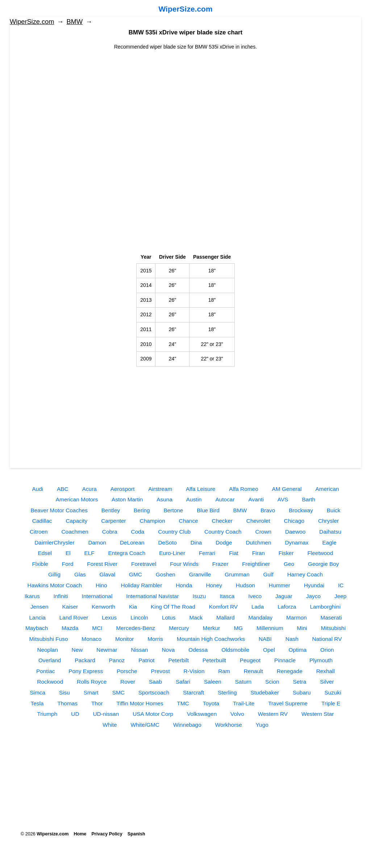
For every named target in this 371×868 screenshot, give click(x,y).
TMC (183, 703)
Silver (327, 682)
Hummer (280, 585)
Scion (272, 682)
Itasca (227, 596)
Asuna (164, 499)
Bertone (173, 510)
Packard (85, 660)
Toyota (211, 703)
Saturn (243, 682)
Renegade (290, 671)
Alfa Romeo (243, 489)
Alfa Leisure (201, 489)
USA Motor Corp (153, 714)
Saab (155, 682)
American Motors (77, 499)
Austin (194, 499)
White (110, 725)
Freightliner (256, 564)
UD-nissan (106, 714)
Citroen (39, 532)
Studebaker (265, 692)
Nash (292, 639)
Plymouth (321, 660)
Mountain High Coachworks (211, 639)
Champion (153, 521)
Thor (97, 703)
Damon (97, 542)
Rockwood (50, 682)
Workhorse (229, 725)
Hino (101, 585)
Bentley (111, 510)
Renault (253, 671)
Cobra (110, 532)
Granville (200, 574)
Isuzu (199, 596)
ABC (63, 489)
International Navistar (152, 596)
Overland (50, 660)
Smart (91, 692)
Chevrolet (258, 521)
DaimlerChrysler (54, 542)
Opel (269, 650)
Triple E (331, 703)
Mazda (70, 628)
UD (75, 714)
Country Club (174, 532)
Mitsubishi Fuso (49, 639)
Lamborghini (325, 607)
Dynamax (297, 542)
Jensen (39, 607)
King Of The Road (173, 607)
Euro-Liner (172, 553)
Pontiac (45, 671)
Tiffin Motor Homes (140, 703)
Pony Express (86, 671)
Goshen (166, 574)
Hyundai (314, 585)
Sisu (64, 692)
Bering (142, 510)
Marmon (296, 617)
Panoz (117, 660)
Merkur (212, 628)
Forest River (102, 564)
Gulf (268, 574)
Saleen (213, 682)
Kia (133, 607)
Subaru (302, 692)
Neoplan (47, 650)
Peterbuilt (214, 660)
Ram (224, 671)
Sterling (227, 692)
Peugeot (250, 660)
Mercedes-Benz (136, 628)
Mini (302, 628)
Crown (263, 532)
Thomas (67, 703)
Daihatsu (330, 532)
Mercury (179, 628)
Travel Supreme (288, 703)
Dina (196, 542)
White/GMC (145, 725)
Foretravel (144, 564)
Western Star (318, 714)
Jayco (313, 596)
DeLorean (132, 542)
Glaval (108, 574)
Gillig (54, 574)
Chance (189, 521)
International (97, 596)
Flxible (40, 564)
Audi (37, 489)
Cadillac (42, 521)
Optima (297, 650)
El (68, 553)
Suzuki (333, 692)
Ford (68, 564)
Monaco (91, 639)
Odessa (198, 650)
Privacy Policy (107, 834)
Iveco (255, 596)
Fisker (286, 553)
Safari (183, 682)
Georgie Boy (324, 564)
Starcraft (193, 692)
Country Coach (223, 532)
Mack (196, 617)
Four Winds (184, 564)
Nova (168, 650)
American (327, 489)
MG (238, 628)
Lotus (169, 617)
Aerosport (123, 489)
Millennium (270, 628)
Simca (37, 692)
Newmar (107, 650)
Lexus (109, 617)
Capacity (76, 521)
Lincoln (139, 617)
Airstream (160, 489)
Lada (258, 607)
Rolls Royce (92, 682)
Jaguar (284, 596)
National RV (327, 639)
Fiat (234, 553)
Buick (334, 510)
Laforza (287, 607)
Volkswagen (202, 714)
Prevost (160, 671)
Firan (259, 553)
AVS (283, 499)
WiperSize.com (185, 9)
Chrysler (328, 521)
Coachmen (75, 532)
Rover (128, 682)
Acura (89, 489)
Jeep (340, 596)
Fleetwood (320, 553)
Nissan (139, 650)
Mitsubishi (333, 628)
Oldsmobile (235, 650)
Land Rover (74, 617)
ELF (89, 553)
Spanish (136, 834)
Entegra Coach (127, 553)
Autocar (225, 499)
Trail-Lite (244, 703)
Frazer (220, 564)
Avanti (256, 499)
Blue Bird (208, 510)
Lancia (37, 617)
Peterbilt (179, 660)
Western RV (273, 714)
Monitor (124, 639)
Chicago (294, 521)
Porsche (127, 671)
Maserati (331, 617)
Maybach (37, 628)
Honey (214, 585)
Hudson (245, 585)
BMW (75, 22)
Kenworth (103, 607)
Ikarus (32, 596)
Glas (80, 574)
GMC (136, 574)
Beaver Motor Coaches (59, 510)
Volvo (237, 714)
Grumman (237, 574)
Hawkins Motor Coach (55, 585)
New (77, 650)
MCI (97, 628)
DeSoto (167, 542)
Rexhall (326, 671)
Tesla (37, 703)
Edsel (45, 553)
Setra (299, 682)
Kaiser (70, 607)
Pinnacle (285, 660)
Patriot (146, 660)
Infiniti (61, 596)
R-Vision (194, 671)
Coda (138, 532)
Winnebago (187, 725)
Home (80, 834)
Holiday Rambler (142, 585)
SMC (118, 692)
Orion (327, 650)
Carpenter (113, 521)
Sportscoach (154, 692)
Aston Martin (127, 499)
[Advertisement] (185, 101)
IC (341, 585)
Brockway (301, 510)
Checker (222, 521)
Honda (184, 585)
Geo (289, 564)
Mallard (225, 617)
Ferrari (207, 553)
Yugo (262, 725)
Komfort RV (223, 607)
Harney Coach (305, 574)
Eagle (329, 542)
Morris (155, 639)
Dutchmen (258, 542)
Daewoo (295, 532)
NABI (265, 639)
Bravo (268, 510)
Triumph (47, 714)
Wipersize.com (53, 834)
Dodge (224, 542)
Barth (309, 499)
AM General (287, 489)
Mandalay (260, 617)
